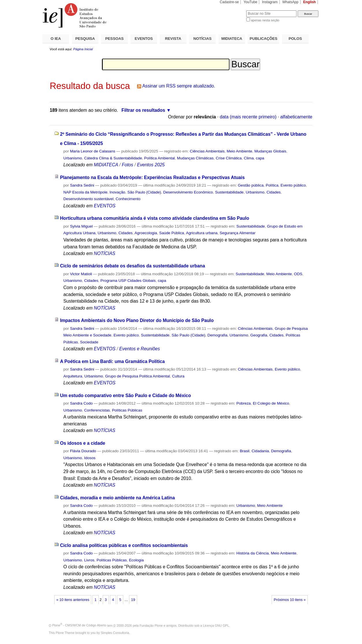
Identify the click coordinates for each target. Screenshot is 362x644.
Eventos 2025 (151, 165)
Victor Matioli (81, 274)
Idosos (90, 458)
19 (133, 600)
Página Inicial (83, 49)
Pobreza (244, 403)
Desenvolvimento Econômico (188, 192)
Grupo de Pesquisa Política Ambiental (137, 376)
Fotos (127, 165)
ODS (298, 274)
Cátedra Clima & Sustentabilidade (113, 158)
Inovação (117, 192)
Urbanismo (73, 158)
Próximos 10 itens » (290, 600)
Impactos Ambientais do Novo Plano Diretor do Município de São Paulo (137, 320)
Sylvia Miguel (81, 226)
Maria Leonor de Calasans (93, 151)
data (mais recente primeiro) (248, 117)
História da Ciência (253, 553)
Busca (232, 10)
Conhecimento (128, 199)
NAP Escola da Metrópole (85, 192)
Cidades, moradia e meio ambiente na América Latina (117, 498)
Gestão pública (251, 185)
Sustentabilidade (229, 192)
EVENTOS (144, 39)
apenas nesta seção (265, 20)
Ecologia (136, 560)
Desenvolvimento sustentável (88, 199)
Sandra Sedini (82, 185)
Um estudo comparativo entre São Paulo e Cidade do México (125, 395)
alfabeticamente (296, 117)
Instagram (270, 2)
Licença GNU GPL (216, 625)
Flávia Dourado (83, 451)
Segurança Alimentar (238, 233)
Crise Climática (229, 158)
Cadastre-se (229, 2)
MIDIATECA (232, 39)
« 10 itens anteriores (73, 600)
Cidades (274, 192)
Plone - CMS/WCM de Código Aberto (79, 625)
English (309, 2)
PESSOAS (115, 39)
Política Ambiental (159, 158)
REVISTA (173, 39)
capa (260, 158)
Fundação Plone (151, 625)
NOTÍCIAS (203, 39)
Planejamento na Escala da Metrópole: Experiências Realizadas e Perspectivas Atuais (152, 177)
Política (272, 185)
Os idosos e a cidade (83, 443)
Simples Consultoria (115, 633)
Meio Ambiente (239, 151)
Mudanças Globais (270, 151)
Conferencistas (97, 410)
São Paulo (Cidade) (144, 192)
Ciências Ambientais (207, 151)
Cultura (178, 376)
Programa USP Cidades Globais (128, 281)
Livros (89, 560)
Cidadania (260, 451)
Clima (249, 158)
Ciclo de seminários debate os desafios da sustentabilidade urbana (133, 266)
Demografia (218, 335)
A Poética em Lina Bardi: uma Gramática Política (112, 361)
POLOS (295, 39)
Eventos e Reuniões (140, 349)
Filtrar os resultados (143, 110)
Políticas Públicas (127, 410)
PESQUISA (85, 39)
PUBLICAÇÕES (264, 39)
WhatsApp (290, 2)
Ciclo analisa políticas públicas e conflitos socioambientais (124, 545)
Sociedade (89, 342)
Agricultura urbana (202, 233)
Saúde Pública (171, 233)
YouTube (251, 2)
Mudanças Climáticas (195, 158)
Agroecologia (146, 233)
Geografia (259, 335)
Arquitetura (73, 376)
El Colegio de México (271, 403)
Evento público (293, 185)
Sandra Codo (81, 403)
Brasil (245, 451)
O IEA (56, 39)
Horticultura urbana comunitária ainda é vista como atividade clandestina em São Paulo (155, 218)
